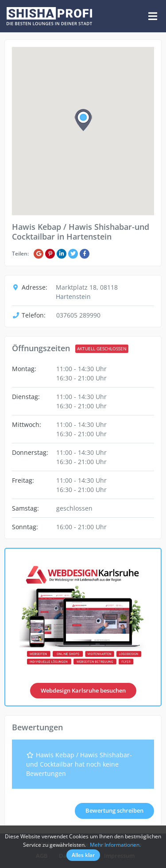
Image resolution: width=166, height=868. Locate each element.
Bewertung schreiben (114, 810)
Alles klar (83, 855)
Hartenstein (73, 296)
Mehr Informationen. (115, 845)
